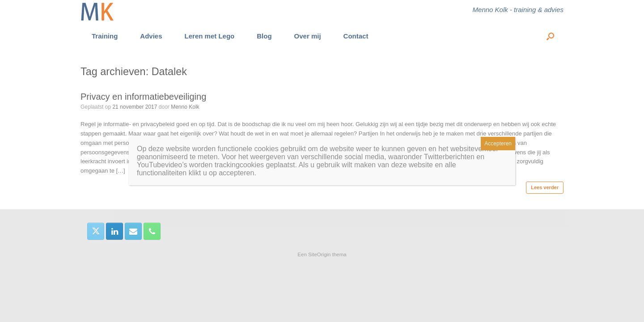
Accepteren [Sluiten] (498, 144)
